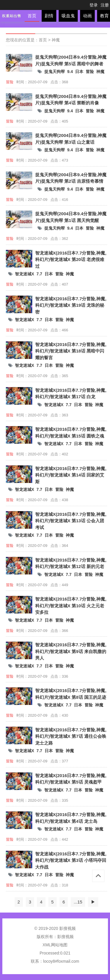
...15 (78, 902)
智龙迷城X (24, 274)
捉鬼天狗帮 (55, 72)
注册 (105, 5)
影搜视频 (65, 937)
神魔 (56, 40)
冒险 (90, 72)
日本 (79, 72)
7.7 (39, 274)
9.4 (70, 72)
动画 (87, 16)
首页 (32, 16)
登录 (94, 5)
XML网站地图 (55, 945)
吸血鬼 (68, 16)
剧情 (49, 16)
